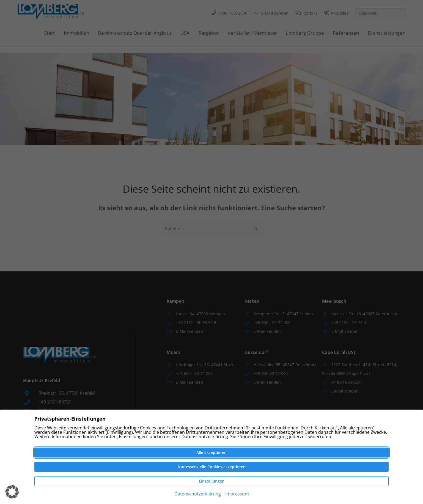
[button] (12, 492)
